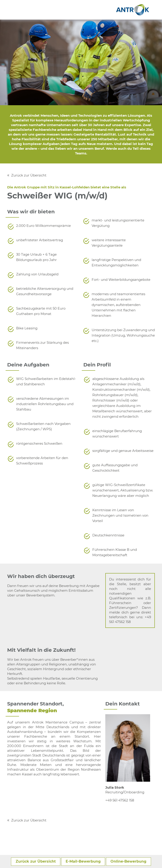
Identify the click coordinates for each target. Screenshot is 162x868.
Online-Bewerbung (128, 861)
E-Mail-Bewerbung (83, 861)
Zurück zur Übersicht (29, 175)
